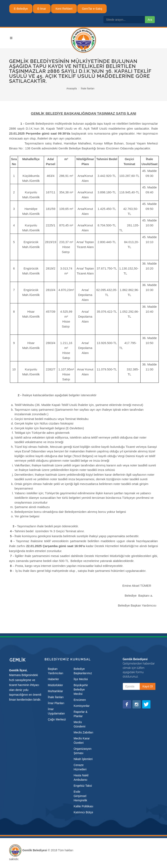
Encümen (80, 700)
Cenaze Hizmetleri (80, 767)
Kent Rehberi (64, 9)
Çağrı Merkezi (57, 719)
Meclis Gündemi (79, 724)
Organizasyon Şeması (82, 751)
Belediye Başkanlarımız (83, 671)
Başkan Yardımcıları (56, 671)
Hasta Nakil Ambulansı (81, 778)
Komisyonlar (82, 706)
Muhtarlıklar (55, 691)
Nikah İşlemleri (83, 759)
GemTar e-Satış (92, 9)
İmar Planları (56, 703)
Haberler (54, 679)
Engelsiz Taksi (83, 786)
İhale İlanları (88, 89)
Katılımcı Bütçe (83, 812)
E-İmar (42, 9)
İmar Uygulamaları (56, 711)
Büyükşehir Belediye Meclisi (81, 689)
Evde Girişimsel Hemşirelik (80, 796)
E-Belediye (21, 9)
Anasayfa (72, 89)
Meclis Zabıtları (83, 732)
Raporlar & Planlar (81, 714)
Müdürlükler (55, 685)
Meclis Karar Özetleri (82, 741)
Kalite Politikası (83, 806)
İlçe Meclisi (81, 679)
